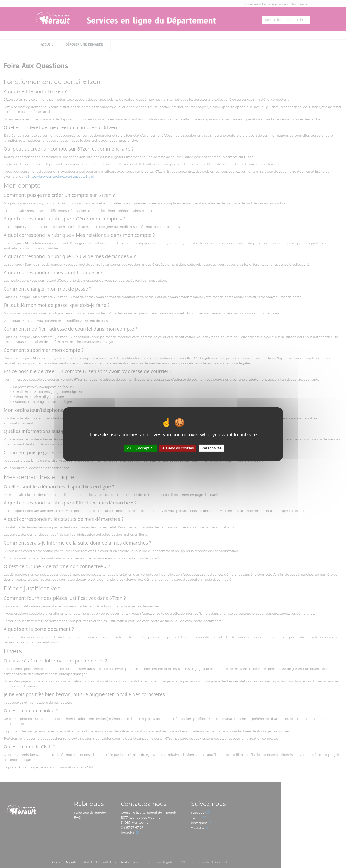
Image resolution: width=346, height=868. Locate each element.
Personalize (211, 448)
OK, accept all (140, 448)
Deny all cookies (178, 448)
